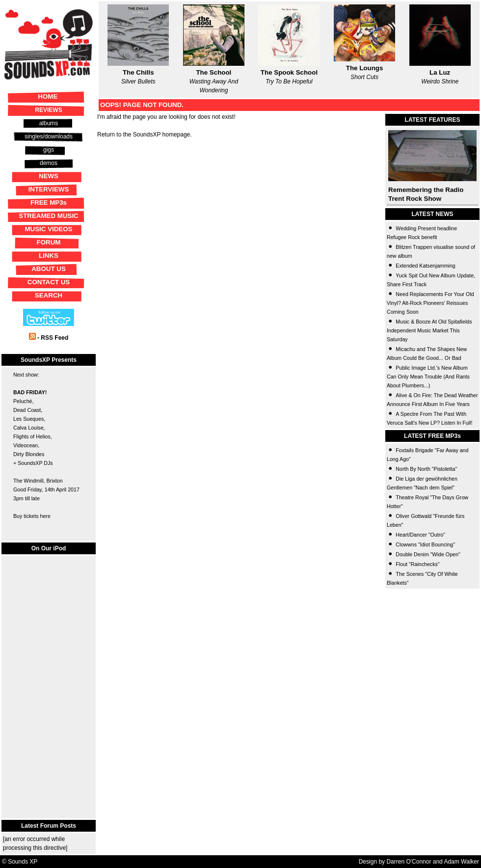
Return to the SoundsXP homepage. (145, 135)
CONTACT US (49, 282)
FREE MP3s (49, 203)
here (45, 516)
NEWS (49, 176)
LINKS (49, 256)
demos (49, 163)
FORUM (49, 242)
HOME (48, 96)
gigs (49, 150)
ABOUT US (49, 269)
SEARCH (49, 295)
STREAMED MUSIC (48, 216)
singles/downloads (49, 136)
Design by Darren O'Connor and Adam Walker (419, 862)
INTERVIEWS (49, 189)
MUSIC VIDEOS (48, 229)
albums (49, 123)
